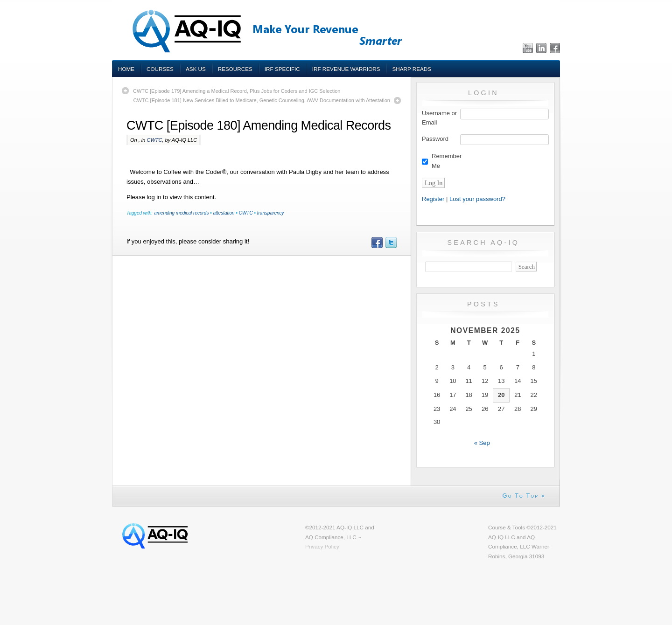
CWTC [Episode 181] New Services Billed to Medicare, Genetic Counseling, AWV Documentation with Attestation (262, 100)
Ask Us (196, 69)
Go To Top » (524, 496)
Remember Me (447, 161)
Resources (235, 69)
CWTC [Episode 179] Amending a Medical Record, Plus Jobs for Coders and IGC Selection (237, 91)
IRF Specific (282, 69)
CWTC (154, 140)
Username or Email (439, 118)
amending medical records (181, 213)
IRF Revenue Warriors (346, 69)
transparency (271, 213)
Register (433, 199)
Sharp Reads (412, 69)
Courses (160, 69)
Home (126, 69)
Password (435, 139)
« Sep (482, 443)
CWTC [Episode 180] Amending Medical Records (259, 125)
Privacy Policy (322, 546)
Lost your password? (477, 199)
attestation (224, 213)
